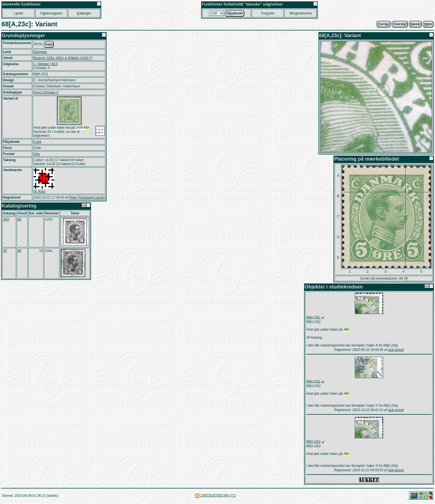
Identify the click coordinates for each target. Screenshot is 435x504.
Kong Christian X (46, 92)
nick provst (396, 350)
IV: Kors (39, 192)
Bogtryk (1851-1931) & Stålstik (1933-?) (63, 58)
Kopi (49, 44)
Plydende (234, 13)
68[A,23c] (313, 317)
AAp (37, 155)
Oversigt (400, 24)
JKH (6, 220)
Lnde (18, 13)
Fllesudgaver (51, 13)
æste (415, 24)
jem (428, 24)
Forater (268, 13)
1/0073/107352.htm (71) (218, 497)
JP (5, 251)
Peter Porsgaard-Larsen (87, 198)
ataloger (84, 13)
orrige (384, 24)
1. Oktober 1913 (45, 64)
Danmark (40, 52)
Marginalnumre (300, 13)
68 (19, 220)
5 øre (37, 142)
